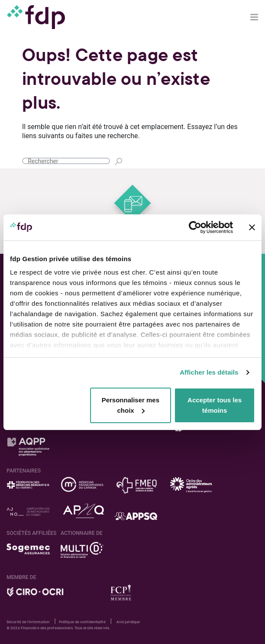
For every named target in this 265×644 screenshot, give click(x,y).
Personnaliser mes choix (131, 405)
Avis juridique (128, 622)
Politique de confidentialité (82, 622)
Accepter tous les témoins (215, 405)
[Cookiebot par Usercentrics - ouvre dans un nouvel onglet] (195, 227)
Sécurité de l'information (28, 622)
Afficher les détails (209, 372)
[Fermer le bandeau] (252, 227)
